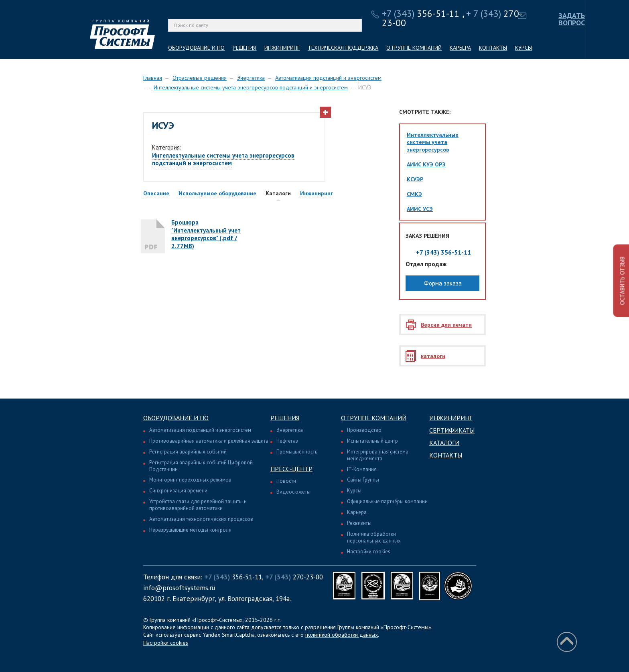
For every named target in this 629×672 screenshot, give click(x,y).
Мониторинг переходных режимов (190, 480)
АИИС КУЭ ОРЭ (426, 164)
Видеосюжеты (293, 492)
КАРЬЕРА (460, 48)
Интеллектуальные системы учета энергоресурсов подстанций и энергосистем (251, 87)
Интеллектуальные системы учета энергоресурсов (433, 142)
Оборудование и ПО (176, 418)
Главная (153, 78)
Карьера (357, 512)
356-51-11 (421, 13)
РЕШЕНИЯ (244, 48)
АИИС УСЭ (420, 209)
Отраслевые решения (200, 78)
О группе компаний (374, 418)
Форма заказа (443, 283)
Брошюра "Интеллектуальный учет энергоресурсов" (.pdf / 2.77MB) (206, 234)
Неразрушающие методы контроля (190, 530)
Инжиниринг (451, 418)
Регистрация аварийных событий (188, 452)
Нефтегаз (287, 441)
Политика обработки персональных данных (374, 537)
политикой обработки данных (342, 635)
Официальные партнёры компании (387, 501)
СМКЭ (414, 194)
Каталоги (444, 443)
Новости (286, 481)
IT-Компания (362, 469)
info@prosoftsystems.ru (179, 588)
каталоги (433, 356)
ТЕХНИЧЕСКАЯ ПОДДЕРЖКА (343, 48)
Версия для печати (446, 325)
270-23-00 (294, 577)
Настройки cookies (369, 552)
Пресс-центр (291, 469)
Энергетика (251, 78)
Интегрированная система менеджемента (378, 455)
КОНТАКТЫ (493, 48)
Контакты (446, 455)
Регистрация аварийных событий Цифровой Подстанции (201, 466)
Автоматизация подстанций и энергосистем (328, 78)
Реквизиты (359, 523)
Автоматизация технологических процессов (201, 519)
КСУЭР (415, 179)
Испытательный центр (372, 441)
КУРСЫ (523, 48)
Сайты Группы (363, 480)
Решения (285, 418)
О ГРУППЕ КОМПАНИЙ (414, 48)
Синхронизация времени (178, 491)
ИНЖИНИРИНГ (282, 48)
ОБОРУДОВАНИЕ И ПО (196, 48)
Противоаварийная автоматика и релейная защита (209, 441)
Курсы (354, 491)
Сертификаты (452, 430)
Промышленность (297, 452)
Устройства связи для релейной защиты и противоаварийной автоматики (198, 505)
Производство (364, 430)
